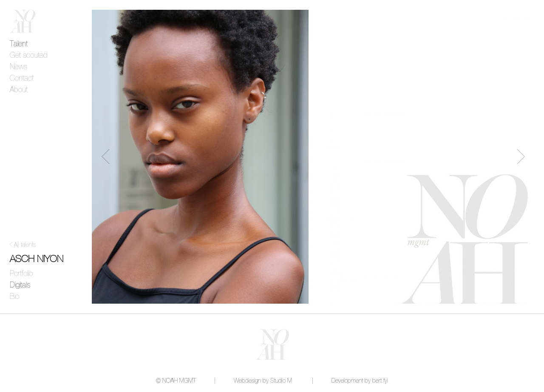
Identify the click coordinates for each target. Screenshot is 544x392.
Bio (14, 297)
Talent (19, 44)
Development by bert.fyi (360, 381)
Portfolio (21, 274)
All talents (25, 245)
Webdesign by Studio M (263, 381)
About (19, 90)
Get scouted (29, 56)
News (18, 67)
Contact (22, 79)
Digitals (20, 285)
